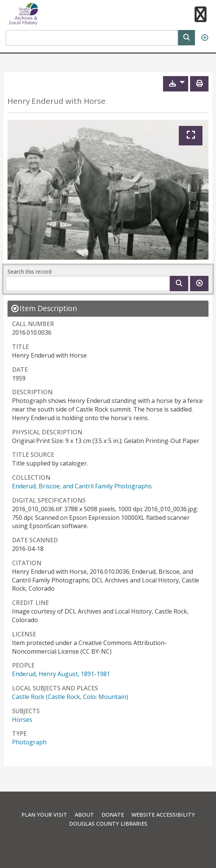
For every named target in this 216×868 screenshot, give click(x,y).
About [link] (84, 815)
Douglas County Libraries (108, 824)
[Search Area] (92, 38)
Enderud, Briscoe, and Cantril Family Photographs (82, 486)
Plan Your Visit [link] (44, 815)
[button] (200, 15)
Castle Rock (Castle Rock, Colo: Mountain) (70, 697)
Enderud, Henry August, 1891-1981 (61, 674)
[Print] (199, 84)
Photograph (29, 742)
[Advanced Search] (205, 38)
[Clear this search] (199, 284)
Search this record (29, 272)
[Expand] (191, 136)
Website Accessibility (163, 815)
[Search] (187, 37)
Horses (22, 720)
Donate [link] (113, 815)
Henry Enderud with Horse (57, 101)
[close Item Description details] (44, 308)
